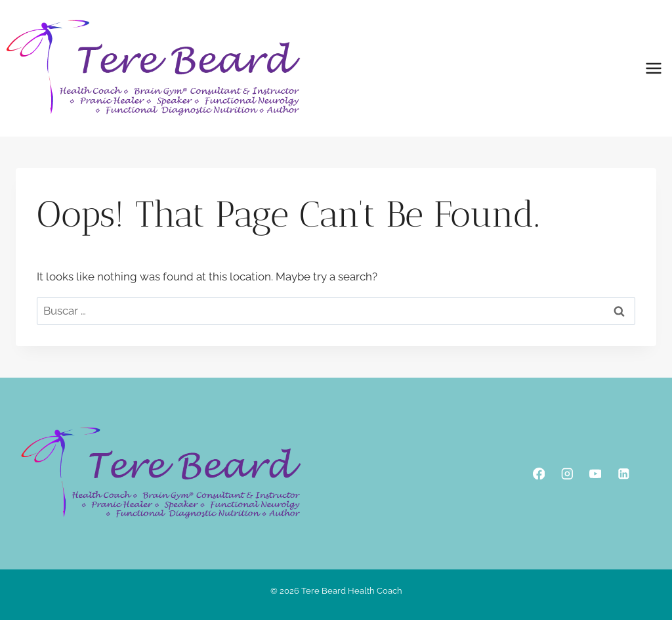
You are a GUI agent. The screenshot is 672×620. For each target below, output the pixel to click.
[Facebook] (538, 473)
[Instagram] (567, 473)
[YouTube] (595, 473)
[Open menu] (653, 68)
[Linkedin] (623, 473)
